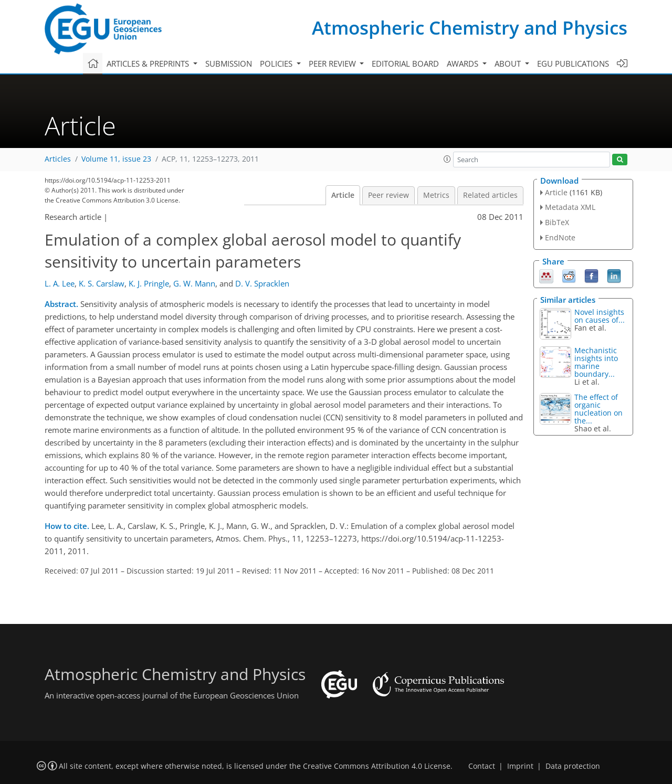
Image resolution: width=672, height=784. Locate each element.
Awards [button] (464, 63)
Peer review (388, 195)
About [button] (509, 63)
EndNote (560, 237)
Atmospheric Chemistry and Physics (470, 28)
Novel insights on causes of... (600, 316)
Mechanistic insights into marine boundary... (596, 362)
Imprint (520, 766)
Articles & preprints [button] (149, 63)
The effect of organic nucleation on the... (598, 409)
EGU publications (573, 63)
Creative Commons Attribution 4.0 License (377, 766)
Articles (58, 159)
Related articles (490, 195)
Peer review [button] (333, 63)
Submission (229, 63)
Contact (482, 766)
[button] (447, 159)
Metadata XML (570, 207)
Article (343, 195)
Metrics (436, 195)
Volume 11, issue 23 (116, 159)
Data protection (573, 766)
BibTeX (557, 222)
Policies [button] (277, 63)
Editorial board (405, 63)
